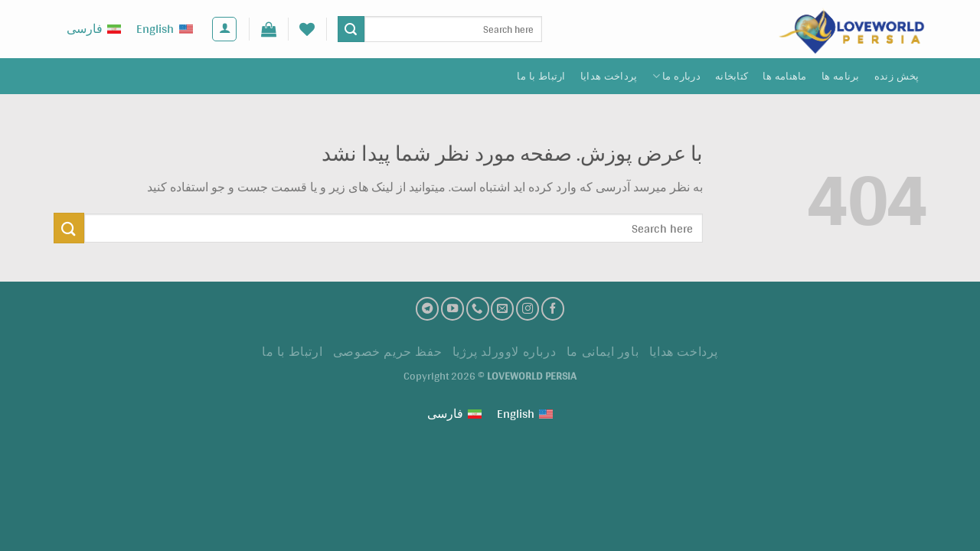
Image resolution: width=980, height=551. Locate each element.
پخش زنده (897, 76)
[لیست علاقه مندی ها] (307, 29)
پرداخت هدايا (609, 76)
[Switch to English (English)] (164, 29)
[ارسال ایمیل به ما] (502, 308)
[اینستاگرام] (528, 308)
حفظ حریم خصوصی (388, 352)
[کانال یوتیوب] (452, 308)
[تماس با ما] (478, 308)
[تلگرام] (427, 308)
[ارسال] (351, 29)
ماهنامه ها (784, 76)
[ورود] (224, 29)
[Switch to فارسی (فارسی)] (94, 29)
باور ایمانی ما (603, 352)
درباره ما (676, 76)
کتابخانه (732, 76)
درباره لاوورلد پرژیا (505, 352)
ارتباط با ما (541, 76)
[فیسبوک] (553, 308)
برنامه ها (841, 76)
